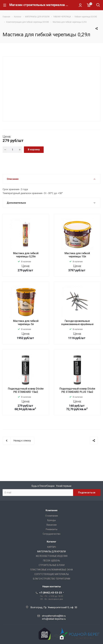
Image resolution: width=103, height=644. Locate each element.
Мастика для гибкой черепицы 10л (77, 255)
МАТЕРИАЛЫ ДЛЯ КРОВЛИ (51, 552)
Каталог (51, 542)
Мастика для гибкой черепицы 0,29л (26, 255)
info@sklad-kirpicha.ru (54, 619)
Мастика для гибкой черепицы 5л (26, 323)
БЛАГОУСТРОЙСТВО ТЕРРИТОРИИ (52, 579)
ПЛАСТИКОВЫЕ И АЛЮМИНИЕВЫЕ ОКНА (52, 570)
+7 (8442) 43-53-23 (51, 593)
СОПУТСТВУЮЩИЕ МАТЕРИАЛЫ (51, 574)
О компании (52, 516)
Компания (51, 510)
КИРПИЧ (52, 547)
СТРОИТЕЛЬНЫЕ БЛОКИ (52, 565)
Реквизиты (52, 529)
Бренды (52, 520)
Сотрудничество (52, 534)
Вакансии (52, 525)
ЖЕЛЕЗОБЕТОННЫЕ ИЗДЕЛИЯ (52, 556)
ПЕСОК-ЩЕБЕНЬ (52, 561)
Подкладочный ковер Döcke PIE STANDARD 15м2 (26, 390)
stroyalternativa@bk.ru (54, 616)
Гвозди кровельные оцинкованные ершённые (77, 323)
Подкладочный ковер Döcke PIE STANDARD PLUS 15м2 (77, 390)
